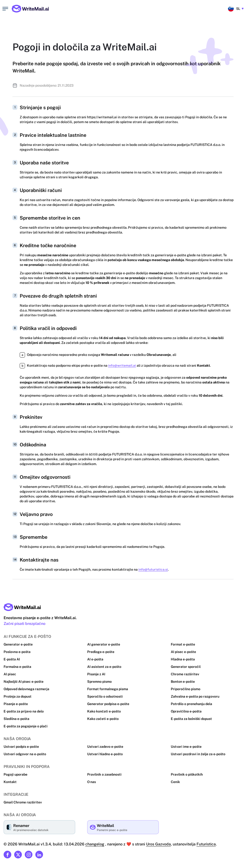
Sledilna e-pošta (17, 719)
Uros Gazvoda (157, 844)
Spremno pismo (100, 682)
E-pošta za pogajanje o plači (26, 726)
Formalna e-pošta (18, 667)
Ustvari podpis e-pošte (21, 747)
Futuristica (206, 844)
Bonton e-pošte (183, 682)
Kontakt (10, 782)
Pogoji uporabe (15, 774)
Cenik (175, 782)
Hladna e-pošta (183, 659)
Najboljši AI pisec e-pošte (24, 682)
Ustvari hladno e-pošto (105, 754)
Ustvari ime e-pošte (186, 747)
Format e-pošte (183, 644)
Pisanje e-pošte (16, 704)
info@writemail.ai (121, 365)
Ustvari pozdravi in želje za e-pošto (198, 754)
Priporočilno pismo (186, 689)
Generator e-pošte (18, 644)
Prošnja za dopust (18, 696)
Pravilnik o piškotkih (187, 774)
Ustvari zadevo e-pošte (105, 747)
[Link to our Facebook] (7, 855)
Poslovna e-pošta (17, 652)
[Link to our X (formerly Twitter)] (18, 855)
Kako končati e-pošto (104, 711)
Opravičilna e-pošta (186, 711)
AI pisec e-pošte (184, 652)
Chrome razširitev (185, 674)
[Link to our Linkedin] (39, 855)
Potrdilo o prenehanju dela (192, 704)
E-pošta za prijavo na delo (24, 711)
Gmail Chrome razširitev (23, 802)
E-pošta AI (12, 659)
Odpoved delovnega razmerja (27, 689)
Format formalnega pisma (108, 689)
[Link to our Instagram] (29, 855)
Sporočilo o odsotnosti (105, 696)
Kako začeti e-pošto (103, 719)
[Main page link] (22, 607)
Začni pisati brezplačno (25, 624)
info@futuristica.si (151, 569)
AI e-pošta (95, 659)
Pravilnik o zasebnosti (104, 774)
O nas (92, 782)
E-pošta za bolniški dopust (192, 719)
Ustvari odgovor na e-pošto (25, 754)
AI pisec (10, 674)
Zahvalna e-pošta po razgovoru (195, 696)
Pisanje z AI (96, 674)
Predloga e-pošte (101, 652)
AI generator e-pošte (104, 644)
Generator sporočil (186, 667)
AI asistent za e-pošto (104, 667)
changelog (94, 844)
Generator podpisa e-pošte (108, 704)
